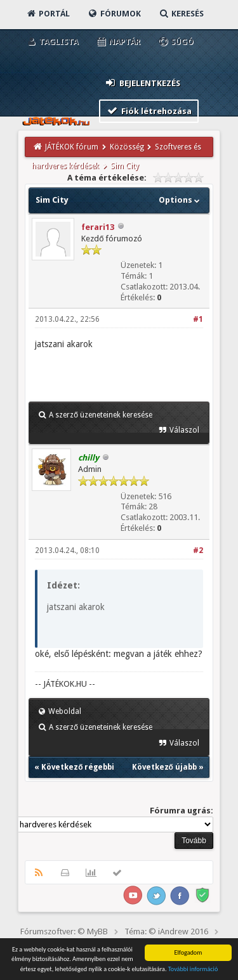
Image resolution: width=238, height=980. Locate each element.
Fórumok (114, 14)
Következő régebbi (78, 767)
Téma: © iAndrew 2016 (166, 932)
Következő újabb (164, 767)
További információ (193, 970)
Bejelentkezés (142, 83)
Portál (48, 14)
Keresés (181, 14)
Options (181, 200)
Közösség (127, 147)
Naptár (118, 41)
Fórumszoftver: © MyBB (64, 932)
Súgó (175, 41)
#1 (198, 319)
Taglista (52, 41)
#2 (198, 550)
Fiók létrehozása (149, 111)
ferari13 (98, 227)
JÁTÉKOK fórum (72, 147)
